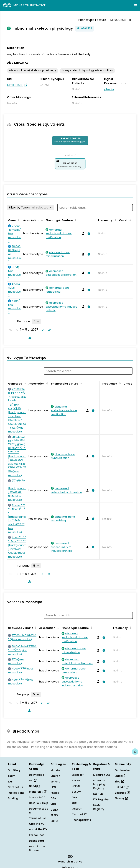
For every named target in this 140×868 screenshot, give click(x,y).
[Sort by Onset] (130, 220)
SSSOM (77, 792)
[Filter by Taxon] (31, 208)
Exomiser (78, 775)
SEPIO (54, 815)
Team (11, 776)
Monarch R (38, 792)
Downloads (36, 775)
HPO (53, 787)
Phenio (55, 793)
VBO (53, 804)
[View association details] (88, 234)
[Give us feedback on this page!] (135, 752)
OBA (53, 798)
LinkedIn (122, 787)
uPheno (55, 782)
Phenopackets (81, 820)
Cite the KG (37, 824)
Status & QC (37, 797)
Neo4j (35, 786)
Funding (13, 798)
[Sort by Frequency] (115, 220)
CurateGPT (79, 814)
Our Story (14, 770)
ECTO (54, 821)
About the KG (38, 829)
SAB (10, 782)
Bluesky (121, 798)
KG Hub (98, 794)
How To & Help (39, 803)
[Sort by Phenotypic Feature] (75, 220)
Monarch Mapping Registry (99, 784)
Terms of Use (38, 818)
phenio (109, 89)
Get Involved (123, 770)
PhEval (76, 781)
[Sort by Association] (41, 220)
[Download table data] (29, 337)
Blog (119, 782)
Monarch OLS (102, 775)
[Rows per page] (37, 321)
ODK (75, 803)
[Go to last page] (49, 330)
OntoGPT (78, 809)
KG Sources (37, 835)
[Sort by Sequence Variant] (35, 628)
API (33, 781)
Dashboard (36, 841)
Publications (16, 793)
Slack (120, 776)
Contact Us (15, 787)
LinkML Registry (99, 807)
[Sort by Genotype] (24, 383)
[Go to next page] (42, 330)
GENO (54, 810)
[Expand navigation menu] (136, 5)
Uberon (55, 776)
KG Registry (101, 799)
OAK (75, 797)
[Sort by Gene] (18, 220)
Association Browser (37, 848)
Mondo (55, 770)
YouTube (122, 793)
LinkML (76, 786)
